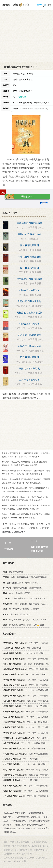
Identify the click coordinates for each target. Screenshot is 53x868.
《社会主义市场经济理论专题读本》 (30, 825)
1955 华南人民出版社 (25, 754)
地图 (24, 861)
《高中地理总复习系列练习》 (28, 817)
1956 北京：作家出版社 (23, 653)
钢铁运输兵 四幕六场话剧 (29, 223)
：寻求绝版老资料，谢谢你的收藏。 (23, 588)
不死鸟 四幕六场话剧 (29, 369)
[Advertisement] (26, 36)
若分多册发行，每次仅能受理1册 (35, 109)
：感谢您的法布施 (13, 572)
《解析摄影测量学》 (18, 821)
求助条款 (22, 97)
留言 (39, 5)
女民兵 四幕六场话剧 (29, 290)
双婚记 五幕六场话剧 (29, 324)
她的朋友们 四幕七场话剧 (29, 279)
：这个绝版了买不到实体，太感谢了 (21, 609)
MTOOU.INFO (30, 858)
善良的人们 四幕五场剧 (29, 234)
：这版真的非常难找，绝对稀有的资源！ (24, 598)
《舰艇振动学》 (10, 832)
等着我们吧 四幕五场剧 (29, 257)
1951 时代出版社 (22, 648)
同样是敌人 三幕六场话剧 (29, 313)
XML (19, 861)
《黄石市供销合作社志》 (14, 828)
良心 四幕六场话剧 (29, 268)
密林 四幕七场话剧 (29, 245)
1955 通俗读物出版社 (24, 748)
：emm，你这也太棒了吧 (16, 593)
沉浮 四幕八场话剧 (29, 357)
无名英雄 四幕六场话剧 (29, 335)
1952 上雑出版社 (20, 780)
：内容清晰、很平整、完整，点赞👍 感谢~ (24, 625)
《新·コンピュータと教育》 (37, 828)
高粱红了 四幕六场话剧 (29, 346)
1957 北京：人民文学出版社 (27, 733)
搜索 (49, 5)
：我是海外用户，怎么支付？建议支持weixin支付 (26, 620)
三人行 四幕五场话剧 (29, 380)
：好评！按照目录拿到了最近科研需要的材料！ (26, 577)
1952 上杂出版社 (20, 759)
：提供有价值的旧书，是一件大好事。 (21, 583)
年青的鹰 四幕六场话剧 (29, 301)
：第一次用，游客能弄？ (16, 614)
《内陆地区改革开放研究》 (15, 813)
